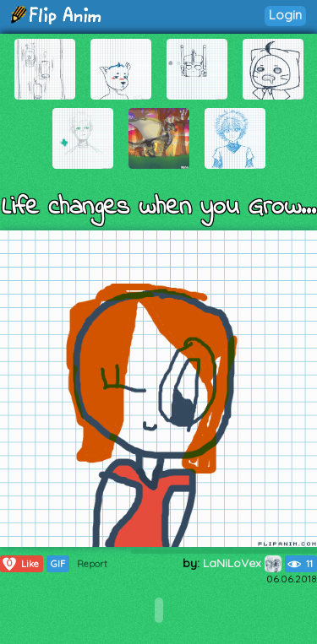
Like (20, 564)
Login (285, 15)
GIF (58, 564)
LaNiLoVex (242, 563)
